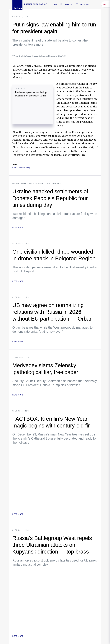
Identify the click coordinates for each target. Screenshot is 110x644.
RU (55, 4)
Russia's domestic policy (21, 168)
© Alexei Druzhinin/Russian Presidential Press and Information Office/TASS (40, 56)
